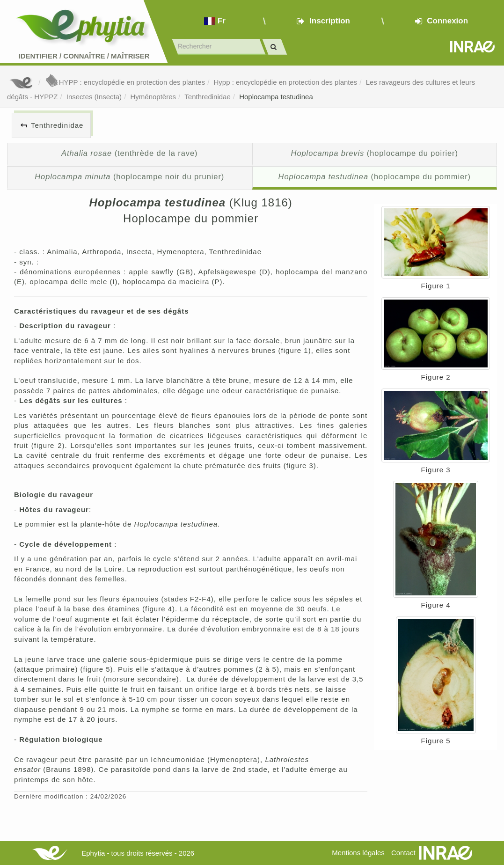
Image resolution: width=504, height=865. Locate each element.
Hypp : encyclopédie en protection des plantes (285, 82)
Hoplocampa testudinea (276, 97)
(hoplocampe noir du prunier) (129, 176)
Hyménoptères (153, 97)
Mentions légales (358, 853)
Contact (403, 853)
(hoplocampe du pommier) (375, 176)
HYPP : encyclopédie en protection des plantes (125, 82)
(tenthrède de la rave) (129, 153)
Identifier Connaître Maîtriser (84, 56)
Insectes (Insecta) (94, 97)
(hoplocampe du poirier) (375, 153)
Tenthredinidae (207, 97)
